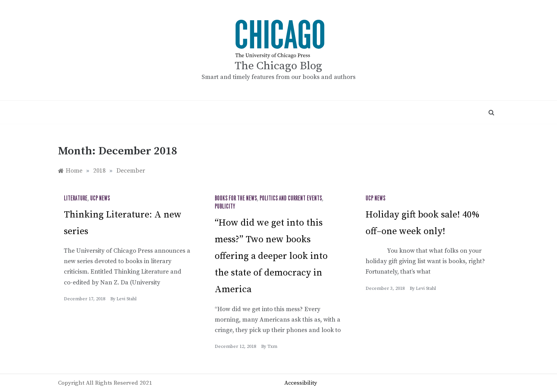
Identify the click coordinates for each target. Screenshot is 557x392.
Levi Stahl (126, 299)
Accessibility (301, 383)
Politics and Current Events (291, 199)
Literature (76, 199)
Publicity (225, 207)
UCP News (100, 199)
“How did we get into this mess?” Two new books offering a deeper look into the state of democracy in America (271, 256)
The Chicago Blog (278, 66)
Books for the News (236, 199)
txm (272, 347)
